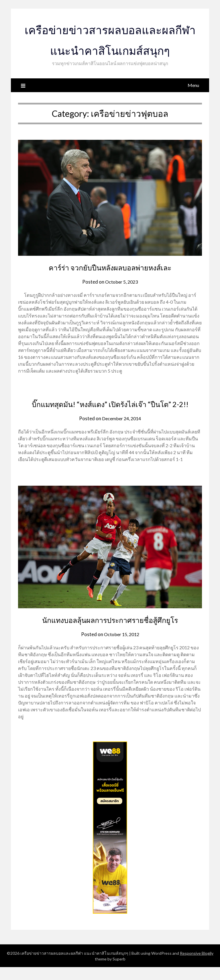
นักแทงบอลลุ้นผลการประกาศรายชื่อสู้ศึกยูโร (110, 632)
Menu (193, 85)
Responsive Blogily (197, 966)
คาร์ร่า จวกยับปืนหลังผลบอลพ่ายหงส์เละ (110, 267)
